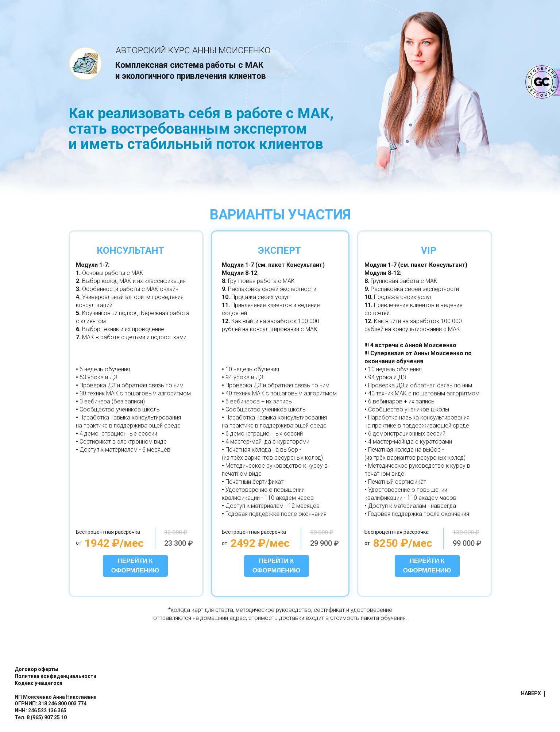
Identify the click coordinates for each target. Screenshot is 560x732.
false (244, 694)
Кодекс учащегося (38, 683)
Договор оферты (36, 669)
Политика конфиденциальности (55, 676)
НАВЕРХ (533, 694)
